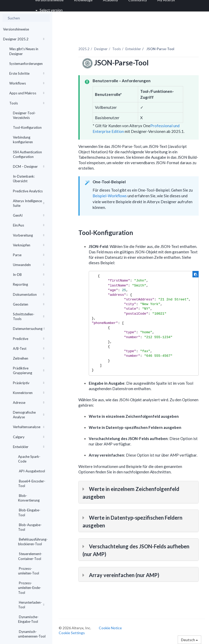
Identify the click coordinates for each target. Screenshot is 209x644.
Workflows (27, 83)
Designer (101, 49)
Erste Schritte (27, 73)
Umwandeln (29, 265)
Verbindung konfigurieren (23, 140)
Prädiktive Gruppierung (29, 370)
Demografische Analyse (29, 415)
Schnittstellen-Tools (29, 316)
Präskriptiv (29, 383)
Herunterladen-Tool (31, 605)
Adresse (29, 403)
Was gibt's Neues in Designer (24, 51)
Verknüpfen (29, 245)
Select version (49, 10)
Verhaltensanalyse (29, 427)
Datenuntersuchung (29, 329)
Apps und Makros (27, 93)
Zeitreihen (29, 358)
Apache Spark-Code (29, 459)
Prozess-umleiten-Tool (29, 571)
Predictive (29, 339)
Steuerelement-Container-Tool (30, 556)
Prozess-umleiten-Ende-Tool (30, 588)
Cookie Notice (110, 628)
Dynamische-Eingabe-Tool (28, 619)
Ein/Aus (29, 225)
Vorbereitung (29, 235)
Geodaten (29, 304)
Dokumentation (29, 294)
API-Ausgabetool (32, 471)
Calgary (29, 437)
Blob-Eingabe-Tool (29, 512)
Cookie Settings (72, 633)
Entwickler (29, 447)
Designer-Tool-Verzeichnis (24, 115)
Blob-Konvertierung (29, 498)
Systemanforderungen (26, 64)
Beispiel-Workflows (110, 196)
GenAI (29, 215)
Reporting (29, 284)
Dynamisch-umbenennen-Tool (32, 634)
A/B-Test (29, 348)
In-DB (29, 275)
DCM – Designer (29, 166)
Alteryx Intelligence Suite (29, 203)
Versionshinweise (16, 29)
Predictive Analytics (28, 191)
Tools (27, 103)
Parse (29, 255)
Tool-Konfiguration (27, 127)
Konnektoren (29, 393)
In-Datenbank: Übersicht (24, 179)
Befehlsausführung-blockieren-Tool (33, 542)
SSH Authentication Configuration (27, 154)
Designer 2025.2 (24, 39)
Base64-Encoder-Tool (32, 483)
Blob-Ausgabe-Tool (30, 527)
